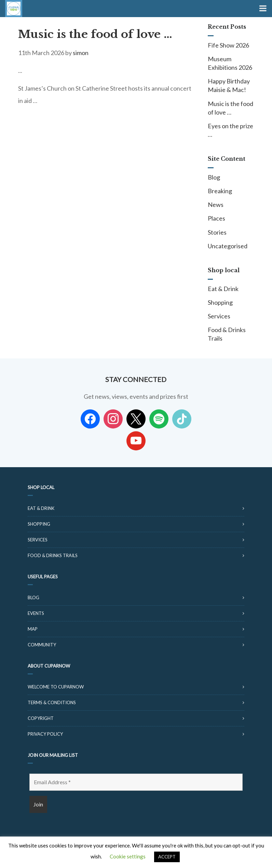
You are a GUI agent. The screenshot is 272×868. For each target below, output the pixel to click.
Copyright (41, 718)
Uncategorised (228, 246)
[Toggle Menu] (262, 9)
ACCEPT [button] (167, 857)
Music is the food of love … (95, 34)
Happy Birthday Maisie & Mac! (229, 85)
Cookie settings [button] (128, 856)
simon (81, 53)
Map (33, 629)
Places (216, 218)
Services (219, 316)
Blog (214, 177)
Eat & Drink (223, 289)
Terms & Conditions (52, 702)
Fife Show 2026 (228, 45)
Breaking (220, 191)
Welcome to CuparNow (56, 687)
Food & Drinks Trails (227, 334)
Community (42, 645)
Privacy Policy (45, 734)
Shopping (220, 302)
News (216, 205)
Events (36, 613)
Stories (217, 232)
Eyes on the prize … (230, 130)
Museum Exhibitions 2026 (230, 63)
